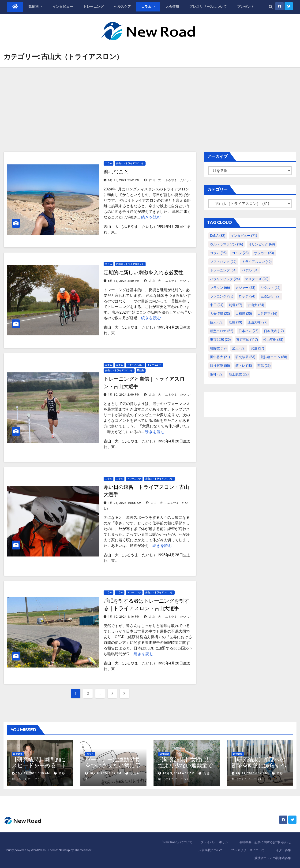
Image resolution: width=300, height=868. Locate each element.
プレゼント (246, 7)
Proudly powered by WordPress (25, 850)
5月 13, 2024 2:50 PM (124, 281)
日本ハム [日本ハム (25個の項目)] (249, 331)
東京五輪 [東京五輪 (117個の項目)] (247, 340)
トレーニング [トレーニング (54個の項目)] (223, 270)
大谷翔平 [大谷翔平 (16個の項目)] (267, 314)
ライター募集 (282, 850)
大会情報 (172, 7)
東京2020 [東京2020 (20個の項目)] (220, 340)
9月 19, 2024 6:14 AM (252, 773)
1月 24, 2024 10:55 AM (125, 503)
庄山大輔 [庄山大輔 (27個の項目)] (257, 322)
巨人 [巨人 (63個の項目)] (217, 322)
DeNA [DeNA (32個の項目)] (218, 236)
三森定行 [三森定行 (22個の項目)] (271, 296)
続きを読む (151, 217)
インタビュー (63, 7)
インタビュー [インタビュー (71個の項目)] (244, 236)
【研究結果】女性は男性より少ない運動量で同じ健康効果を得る (186, 765)
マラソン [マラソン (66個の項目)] (220, 288)
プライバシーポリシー (216, 842)
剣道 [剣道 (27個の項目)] (235, 305)
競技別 (35, 7)
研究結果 (18, 754)
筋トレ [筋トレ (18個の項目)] (244, 366)
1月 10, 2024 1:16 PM (124, 617)
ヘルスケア (122, 7)
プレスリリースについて (208, 7)
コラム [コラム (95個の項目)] (218, 253)
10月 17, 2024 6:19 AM (33, 773)
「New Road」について (176, 842)
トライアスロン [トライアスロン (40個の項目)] (257, 262)
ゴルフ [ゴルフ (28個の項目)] (240, 253)
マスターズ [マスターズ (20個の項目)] (257, 279)
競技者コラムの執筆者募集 (273, 858)
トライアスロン (135, 365)
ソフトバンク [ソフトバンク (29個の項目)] (223, 262)
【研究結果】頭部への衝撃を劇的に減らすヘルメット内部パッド (259, 765)
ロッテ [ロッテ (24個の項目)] (247, 296)
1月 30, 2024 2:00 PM (124, 395)
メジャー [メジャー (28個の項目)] (245, 288)
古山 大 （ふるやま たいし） (168, 180)
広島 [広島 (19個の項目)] (235, 322)
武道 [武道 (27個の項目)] (257, 348)
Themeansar (83, 850)
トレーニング (93, 7)
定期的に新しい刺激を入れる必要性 (143, 273)
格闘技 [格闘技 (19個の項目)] (218, 348)
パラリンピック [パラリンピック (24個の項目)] (225, 279)
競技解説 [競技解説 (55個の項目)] (220, 366)
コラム (148, 7)
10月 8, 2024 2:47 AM (105, 773)
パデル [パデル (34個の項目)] (250, 270)
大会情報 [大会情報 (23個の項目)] (220, 314)
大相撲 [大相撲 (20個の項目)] (244, 314)
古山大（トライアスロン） (130, 163)
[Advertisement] (150, 102)
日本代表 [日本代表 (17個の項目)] (274, 331)
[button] (271, 7)
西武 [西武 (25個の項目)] (264, 366)
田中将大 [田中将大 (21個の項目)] (220, 357)
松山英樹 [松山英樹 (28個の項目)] (273, 340)
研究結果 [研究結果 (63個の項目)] (245, 357)
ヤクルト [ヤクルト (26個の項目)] (271, 288)
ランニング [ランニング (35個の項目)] (222, 296)
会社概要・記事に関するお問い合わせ (265, 842)
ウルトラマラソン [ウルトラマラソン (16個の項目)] (227, 244)
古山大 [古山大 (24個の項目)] (256, 305)
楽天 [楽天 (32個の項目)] (239, 348)
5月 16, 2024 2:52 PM (124, 180)
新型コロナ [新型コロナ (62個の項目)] (222, 331)
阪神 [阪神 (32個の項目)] (217, 374)
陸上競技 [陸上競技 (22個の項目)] (239, 374)
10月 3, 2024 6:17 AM (178, 773)
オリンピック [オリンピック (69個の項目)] (262, 244)
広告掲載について (211, 850)
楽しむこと (116, 172)
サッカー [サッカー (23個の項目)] (264, 253)
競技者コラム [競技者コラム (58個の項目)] (274, 357)
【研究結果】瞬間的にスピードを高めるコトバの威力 (39, 765)
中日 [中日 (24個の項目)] (217, 305)
